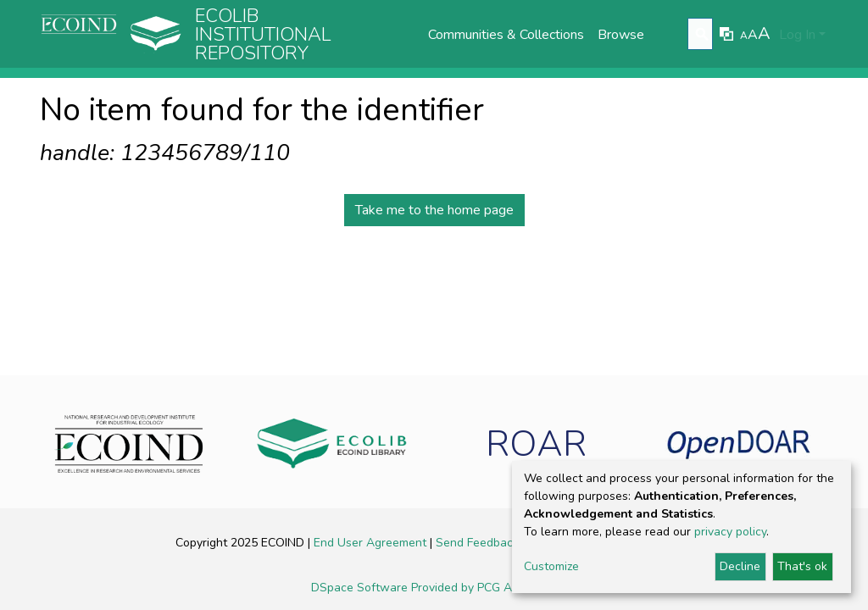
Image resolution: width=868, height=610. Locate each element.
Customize (551, 566)
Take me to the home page (434, 210)
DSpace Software (361, 588)
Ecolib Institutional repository (263, 35)
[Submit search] (702, 35)
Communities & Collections (506, 35)
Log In (797, 35)
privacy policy (730, 532)
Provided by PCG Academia (484, 588)
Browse (621, 35)
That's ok (802, 566)
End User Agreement (372, 543)
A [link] (744, 36)
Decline (740, 566)
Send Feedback (479, 543)
